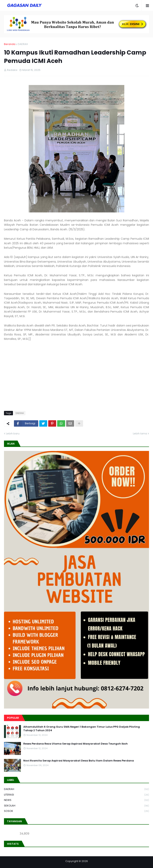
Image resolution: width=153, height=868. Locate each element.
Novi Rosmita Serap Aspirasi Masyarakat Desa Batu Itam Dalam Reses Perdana (79, 761)
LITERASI (76, 795)
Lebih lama (140, 434)
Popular (13, 718)
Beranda (10, 44)
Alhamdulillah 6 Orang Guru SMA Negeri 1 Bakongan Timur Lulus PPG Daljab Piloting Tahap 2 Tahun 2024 (82, 729)
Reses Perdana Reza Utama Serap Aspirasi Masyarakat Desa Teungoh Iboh (76, 744)
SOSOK (76, 811)
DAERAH (23, 44)
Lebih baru (13, 434)
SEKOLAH (76, 806)
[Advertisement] (76, 378)
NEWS (76, 800)
